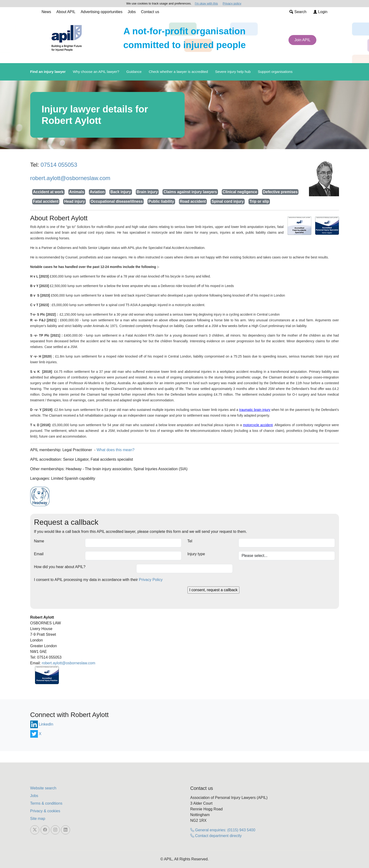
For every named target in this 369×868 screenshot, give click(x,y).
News (46, 12)
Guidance (134, 72)
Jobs (132, 12)
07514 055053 (59, 165)
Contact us (150, 12)
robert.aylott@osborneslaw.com (70, 178)
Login (320, 12)
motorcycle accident (258, 425)
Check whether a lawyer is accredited (178, 72)
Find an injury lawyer (48, 72)
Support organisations (275, 72)
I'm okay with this (206, 3)
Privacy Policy (151, 580)
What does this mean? (115, 450)
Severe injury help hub (233, 72)
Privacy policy (232, 3)
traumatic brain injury (255, 410)
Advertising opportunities (102, 12)
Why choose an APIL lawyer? (96, 72)
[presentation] (70, 596)
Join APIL (303, 40)
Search (298, 12)
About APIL (66, 12)
